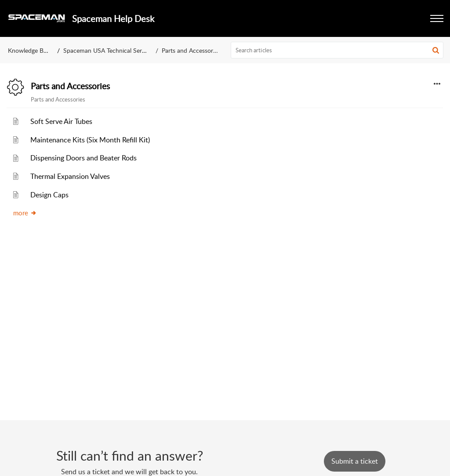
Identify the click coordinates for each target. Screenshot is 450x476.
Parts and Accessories (70, 86)
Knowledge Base (30, 50)
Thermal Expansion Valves (70, 176)
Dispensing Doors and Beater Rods (83, 158)
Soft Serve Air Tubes (61, 121)
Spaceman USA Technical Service (108, 50)
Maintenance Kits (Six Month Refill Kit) (90, 140)
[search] (337, 50)
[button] (436, 50)
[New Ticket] (355, 461)
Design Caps (49, 195)
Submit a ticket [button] (355, 461)
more (25, 213)
